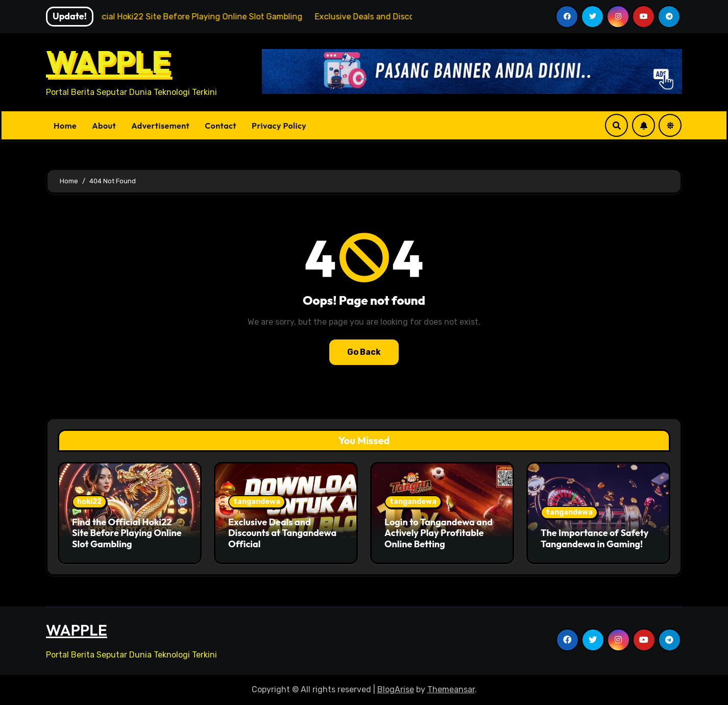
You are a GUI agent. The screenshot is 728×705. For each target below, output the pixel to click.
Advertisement (160, 126)
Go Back (364, 352)
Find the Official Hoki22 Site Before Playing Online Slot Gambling (127, 533)
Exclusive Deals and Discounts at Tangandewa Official (282, 533)
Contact (221, 126)
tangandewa (257, 502)
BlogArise (396, 689)
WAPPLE (108, 62)
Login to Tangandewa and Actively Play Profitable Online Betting (439, 533)
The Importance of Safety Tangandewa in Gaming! (594, 538)
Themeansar (451, 689)
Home (65, 126)
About (104, 126)
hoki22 (89, 502)
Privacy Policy (279, 126)
